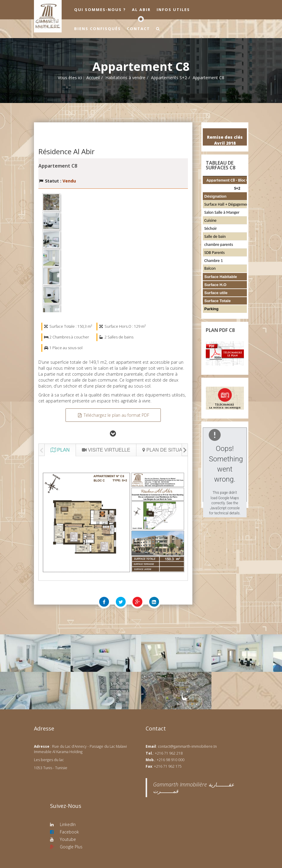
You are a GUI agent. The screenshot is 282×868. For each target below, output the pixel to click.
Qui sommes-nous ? (100, 10)
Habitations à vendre (125, 78)
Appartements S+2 (169, 78)
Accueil (93, 78)
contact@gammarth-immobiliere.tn (187, 746)
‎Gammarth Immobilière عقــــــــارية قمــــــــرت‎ (194, 788)
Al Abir (141, 10)
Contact (138, 29)
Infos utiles (173, 10)
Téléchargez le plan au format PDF (113, 415)
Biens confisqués (98, 29)
